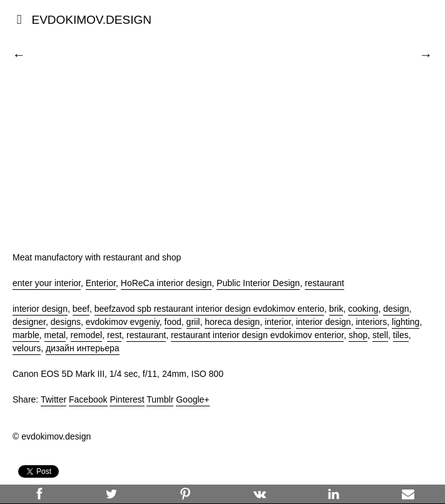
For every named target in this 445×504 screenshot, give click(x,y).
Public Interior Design (258, 283)
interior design (40, 309)
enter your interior (47, 283)
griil (193, 322)
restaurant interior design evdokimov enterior (257, 335)
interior (278, 322)
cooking (363, 309)
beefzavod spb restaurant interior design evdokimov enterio (209, 309)
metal (55, 335)
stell (380, 335)
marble (26, 335)
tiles (401, 335)
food (173, 322)
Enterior (101, 283)
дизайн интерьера (83, 348)
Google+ (192, 399)
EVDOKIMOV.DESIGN (91, 20)
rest (114, 335)
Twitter (54, 399)
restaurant (325, 283)
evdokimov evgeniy (123, 322)
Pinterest (127, 399)
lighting (406, 322)
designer (29, 322)
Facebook (88, 399)
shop (358, 335)
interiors (371, 322)
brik (336, 309)
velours (27, 348)
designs (66, 322)
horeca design (232, 322)
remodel (87, 335)
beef (81, 309)
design (396, 309)
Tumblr (160, 399)
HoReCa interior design (166, 283)
